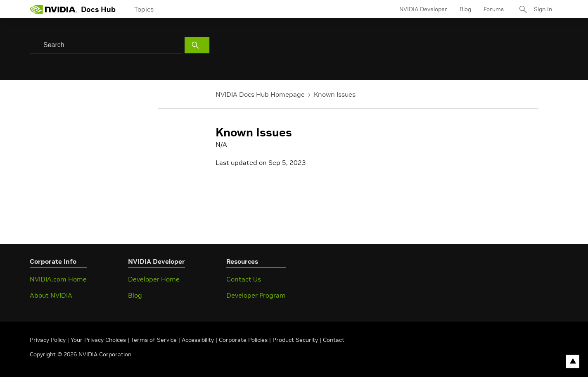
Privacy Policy (49, 340)
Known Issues (335, 94)
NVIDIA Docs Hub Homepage (260, 94)
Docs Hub (98, 9)
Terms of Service (154, 340)
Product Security (295, 340)
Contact (334, 340)
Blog (465, 9)
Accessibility (198, 340)
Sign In (543, 9)
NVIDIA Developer (423, 9)
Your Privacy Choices (98, 340)
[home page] (53, 9)
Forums (494, 9)
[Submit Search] (197, 45)
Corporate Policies (243, 340)
